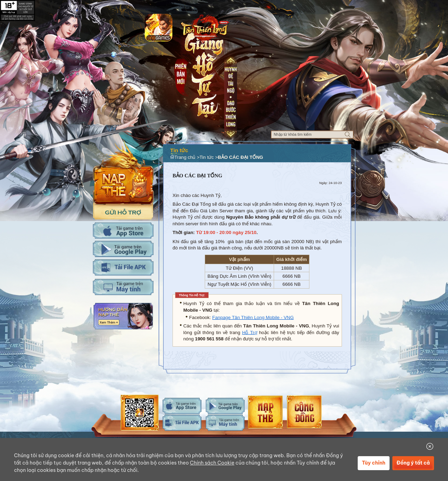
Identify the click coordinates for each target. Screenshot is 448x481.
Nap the (123, 172)
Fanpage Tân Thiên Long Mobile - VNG (253, 317)
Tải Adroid (123, 249)
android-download (225, 406)
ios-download (182, 406)
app (158, 27)
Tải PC (123, 287)
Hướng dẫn (123, 316)
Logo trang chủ (205, 27)
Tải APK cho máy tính (123, 267)
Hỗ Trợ (250, 333)
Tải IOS (123, 231)
